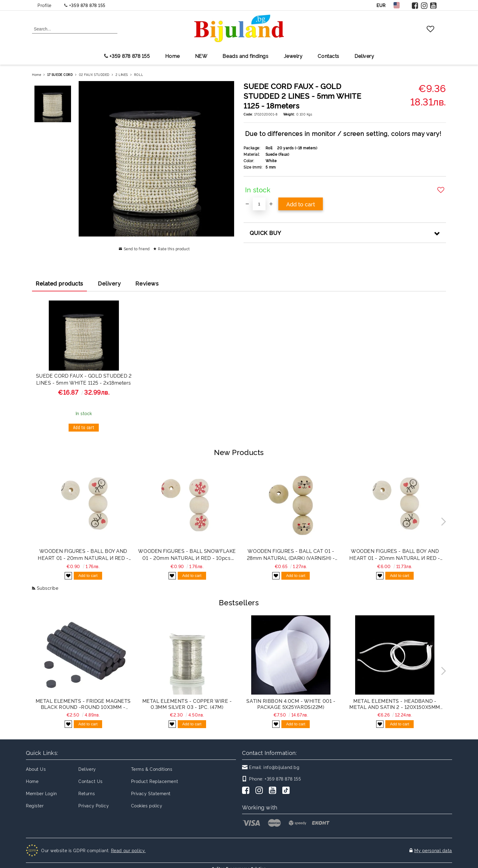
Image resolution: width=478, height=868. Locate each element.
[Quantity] (259, 204)
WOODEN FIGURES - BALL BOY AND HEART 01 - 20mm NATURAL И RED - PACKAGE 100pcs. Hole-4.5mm (395, 554)
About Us (36, 769)
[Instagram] (260, 791)
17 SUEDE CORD (60, 75)
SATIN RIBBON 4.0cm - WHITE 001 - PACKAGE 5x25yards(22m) (291, 704)
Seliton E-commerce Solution (239, 862)
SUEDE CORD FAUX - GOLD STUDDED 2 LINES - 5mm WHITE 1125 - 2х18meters (84, 379)
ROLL (139, 75)
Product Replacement (155, 781)
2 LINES (122, 75)
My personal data (433, 847)
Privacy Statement (151, 793)
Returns (87, 793)
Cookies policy (147, 805)
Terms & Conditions (152, 769)
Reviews (147, 283)
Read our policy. (128, 847)
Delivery (364, 56)
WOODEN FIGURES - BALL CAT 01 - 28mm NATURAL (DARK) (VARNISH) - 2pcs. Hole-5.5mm (291, 554)
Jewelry (293, 56)
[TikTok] (287, 791)
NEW (201, 56)
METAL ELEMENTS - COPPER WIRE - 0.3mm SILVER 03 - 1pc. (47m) (187, 704)
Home (173, 56)
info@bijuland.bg (281, 767)
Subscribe (48, 588)
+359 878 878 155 (87, 5)
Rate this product (174, 249)
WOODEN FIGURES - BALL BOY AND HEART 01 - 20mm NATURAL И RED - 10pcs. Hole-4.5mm (83, 554)
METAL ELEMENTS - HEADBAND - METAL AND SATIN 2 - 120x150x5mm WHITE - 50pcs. (395, 704)
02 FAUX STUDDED (94, 75)
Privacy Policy (94, 805)
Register (35, 805)
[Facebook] (247, 791)
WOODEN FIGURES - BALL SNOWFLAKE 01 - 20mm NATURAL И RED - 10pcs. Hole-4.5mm (187, 554)
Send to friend (137, 249)
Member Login (41, 793)
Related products (59, 283)
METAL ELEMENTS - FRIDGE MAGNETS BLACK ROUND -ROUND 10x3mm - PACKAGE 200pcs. (83, 704)
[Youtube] (274, 791)
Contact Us (91, 781)
